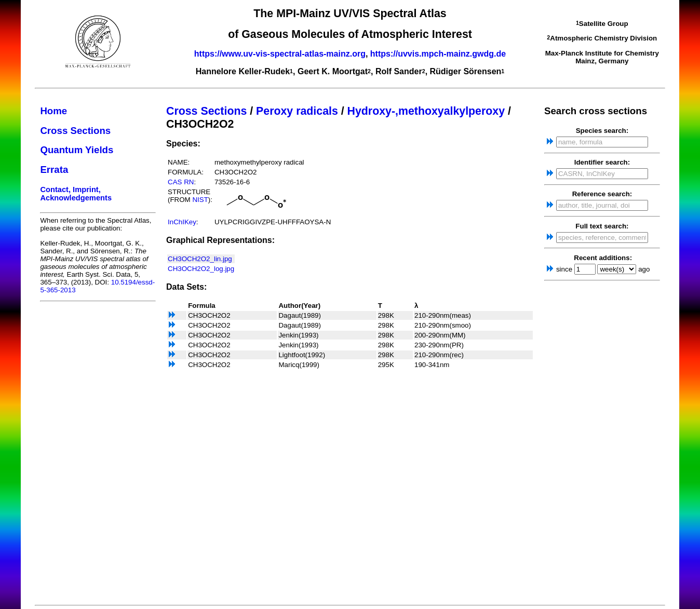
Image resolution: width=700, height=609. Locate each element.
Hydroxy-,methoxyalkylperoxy (426, 111)
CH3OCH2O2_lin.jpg (200, 259)
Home (53, 111)
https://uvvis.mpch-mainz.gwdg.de (438, 54)
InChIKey (182, 222)
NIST (200, 200)
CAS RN (181, 182)
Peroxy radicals (297, 111)
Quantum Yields (77, 150)
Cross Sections (75, 131)
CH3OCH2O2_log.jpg (201, 269)
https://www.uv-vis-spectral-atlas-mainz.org (280, 54)
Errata (54, 170)
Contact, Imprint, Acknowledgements (76, 194)
